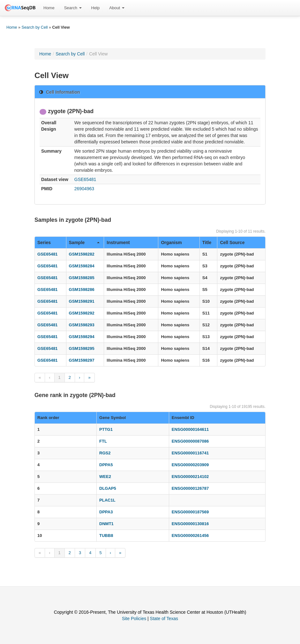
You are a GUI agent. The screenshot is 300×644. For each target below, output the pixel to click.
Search (73, 8)
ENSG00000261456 (190, 535)
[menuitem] (49, 8)
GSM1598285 (82, 278)
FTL (103, 441)
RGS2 (105, 453)
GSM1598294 (82, 337)
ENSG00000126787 (190, 488)
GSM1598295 (82, 348)
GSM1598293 (82, 325)
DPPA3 (106, 512)
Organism (171, 242)
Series (44, 242)
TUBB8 (106, 535)
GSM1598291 (82, 301)
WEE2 (105, 477)
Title (207, 242)
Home (49, 8)
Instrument (118, 242)
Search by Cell (35, 27)
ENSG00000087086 (190, 441)
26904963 (84, 189)
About (117, 8)
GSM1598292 (82, 313)
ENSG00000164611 (190, 429)
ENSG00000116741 (190, 453)
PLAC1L (107, 500)
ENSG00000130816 (190, 524)
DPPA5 (106, 465)
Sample (84, 242)
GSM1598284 (82, 266)
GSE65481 (85, 179)
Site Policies (134, 619)
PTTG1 (106, 429)
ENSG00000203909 (190, 465)
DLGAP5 (108, 488)
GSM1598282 (82, 254)
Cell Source (232, 242)
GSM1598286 (82, 289)
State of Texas (164, 619)
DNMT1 (106, 524)
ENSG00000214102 (190, 477)
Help (96, 8)
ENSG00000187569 (190, 512)
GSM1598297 (82, 360)
